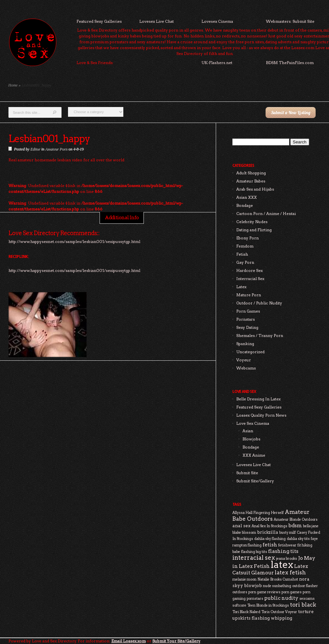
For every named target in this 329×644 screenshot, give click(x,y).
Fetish (242, 254)
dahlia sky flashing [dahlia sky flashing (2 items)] (270, 539)
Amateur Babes (251, 181)
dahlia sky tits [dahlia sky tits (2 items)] (298, 539)
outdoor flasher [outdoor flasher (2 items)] (305, 586)
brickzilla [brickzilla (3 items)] (268, 532)
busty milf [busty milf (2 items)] (288, 533)
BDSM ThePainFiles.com (290, 63)
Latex (241, 287)
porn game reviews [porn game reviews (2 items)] (264, 592)
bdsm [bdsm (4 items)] (295, 525)
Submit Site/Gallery (255, 481)
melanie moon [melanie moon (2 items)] (244, 579)
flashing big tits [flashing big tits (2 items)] (254, 552)
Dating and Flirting (254, 230)
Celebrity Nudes (252, 222)
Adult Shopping (251, 173)
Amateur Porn (56, 149)
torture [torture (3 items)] (306, 611)
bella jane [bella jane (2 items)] (311, 526)
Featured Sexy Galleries (99, 21)
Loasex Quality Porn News (261, 415)
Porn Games (248, 311)
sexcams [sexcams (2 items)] (307, 599)
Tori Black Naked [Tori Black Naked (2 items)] (246, 612)
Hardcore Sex (249, 270)
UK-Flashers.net (217, 63)
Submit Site (247, 473)
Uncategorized (250, 352)
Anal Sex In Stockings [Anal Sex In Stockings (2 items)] (269, 526)
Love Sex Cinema (253, 423)
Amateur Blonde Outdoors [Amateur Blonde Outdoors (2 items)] (296, 520)
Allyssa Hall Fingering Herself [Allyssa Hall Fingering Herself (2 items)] (258, 513)
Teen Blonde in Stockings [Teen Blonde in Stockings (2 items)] (268, 605)
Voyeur (244, 360)
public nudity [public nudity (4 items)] (281, 598)
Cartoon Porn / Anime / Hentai (266, 214)
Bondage (245, 205)
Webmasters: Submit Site (290, 21)
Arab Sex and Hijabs (255, 189)
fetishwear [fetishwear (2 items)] (287, 545)
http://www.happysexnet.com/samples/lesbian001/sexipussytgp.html (74, 270)
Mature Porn (249, 295)
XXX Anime (254, 455)
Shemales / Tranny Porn (260, 335)
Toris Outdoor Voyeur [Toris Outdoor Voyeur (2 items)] (279, 612)
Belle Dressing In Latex (258, 399)
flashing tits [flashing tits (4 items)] (283, 551)
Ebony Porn (247, 238)
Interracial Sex (250, 279)
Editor (35, 149)
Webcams (246, 368)
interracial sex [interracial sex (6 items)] (254, 558)
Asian (248, 431)
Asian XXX (247, 197)
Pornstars (246, 319)
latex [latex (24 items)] (282, 564)
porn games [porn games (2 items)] (292, 592)
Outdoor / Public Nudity (259, 303)
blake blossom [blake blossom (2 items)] (244, 533)
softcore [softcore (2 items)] (239, 605)
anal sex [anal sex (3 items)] (241, 526)
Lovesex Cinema (217, 21)
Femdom (245, 246)
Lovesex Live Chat (157, 21)
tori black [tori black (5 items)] (303, 605)
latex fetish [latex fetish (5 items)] (290, 572)
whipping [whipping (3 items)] (281, 618)
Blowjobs (251, 439)
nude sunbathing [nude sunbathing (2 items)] (277, 586)
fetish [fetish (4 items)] (270, 545)
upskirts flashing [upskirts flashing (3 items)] (251, 618)
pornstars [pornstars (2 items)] (255, 599)
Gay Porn (245, 262)
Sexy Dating (247, 327)
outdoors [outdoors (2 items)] (240, 592)
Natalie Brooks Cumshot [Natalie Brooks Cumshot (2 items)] (278, 579)
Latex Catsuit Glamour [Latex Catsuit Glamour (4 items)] (270, 569)
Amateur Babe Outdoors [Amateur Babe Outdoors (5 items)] (271, 515)
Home (13, 85)
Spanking (245, 344)
